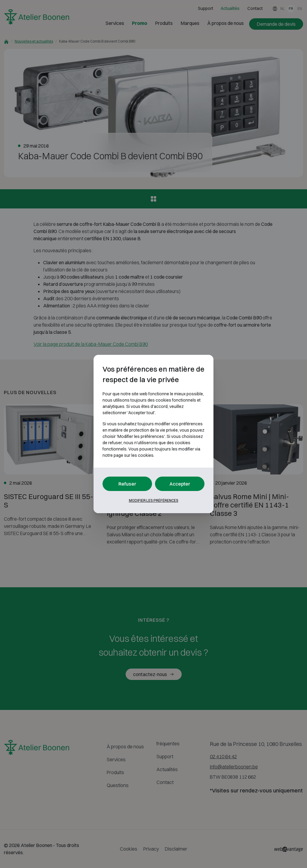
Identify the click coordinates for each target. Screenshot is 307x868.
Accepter (180, 484)
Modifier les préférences (154, 500)
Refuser (127, 484)
